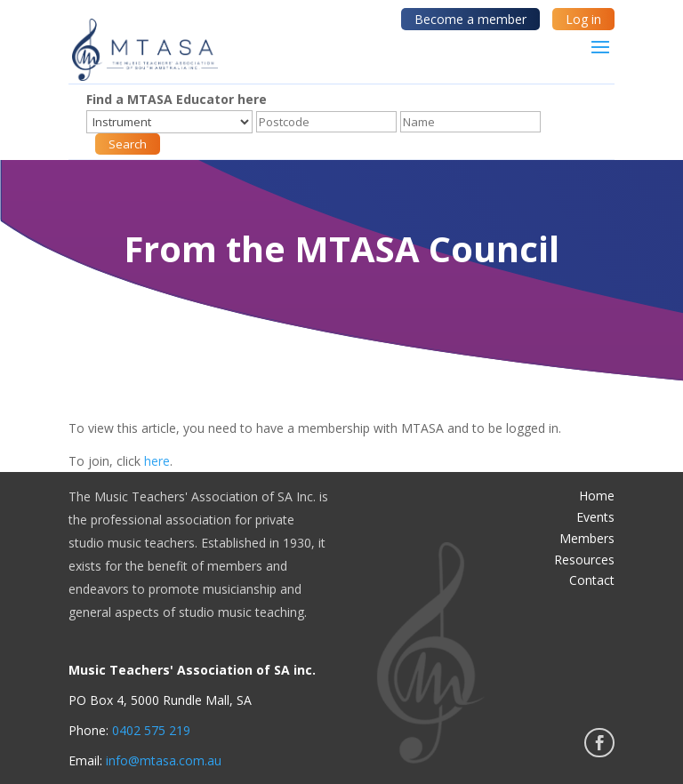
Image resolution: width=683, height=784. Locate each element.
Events (595, 517)
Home (597, 496)
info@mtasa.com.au (164, 760)
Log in (583, 19)
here (157, 461)
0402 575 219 (151, 730)
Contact (592, 580)
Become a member (470, 19)
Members (587, 538)
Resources (584, 560)
